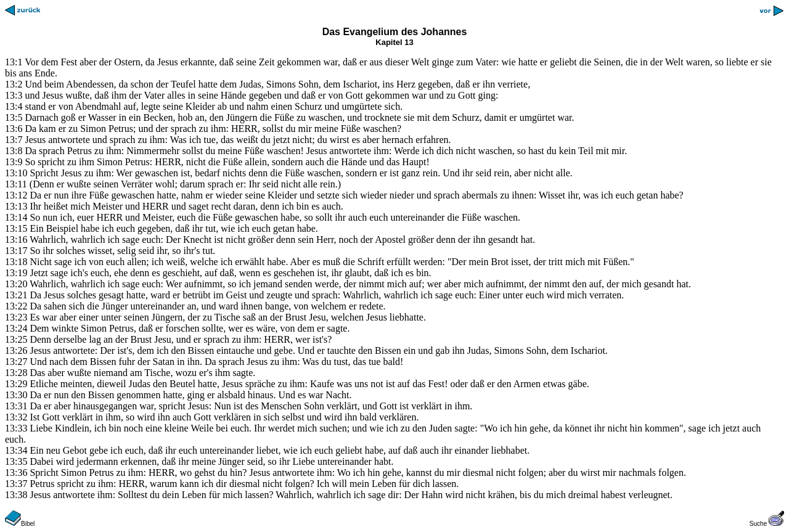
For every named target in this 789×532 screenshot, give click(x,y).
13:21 (16, 295)
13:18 (16, 262)
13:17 (16, 251)
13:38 (16, 495)
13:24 (16, 328)
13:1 (14, 62)
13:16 (16, 239)
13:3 (14, 95)
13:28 (16, 373)
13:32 (16, 417)
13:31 (16, 406)
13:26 (16, 350)
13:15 (16, 228)
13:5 (14, 117)
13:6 (14, 129)
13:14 (16, 217)
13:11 (16, 184)
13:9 (14, 162)
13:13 (16, 206)
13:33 (16, 428)
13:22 (16, 306)
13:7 (14, 140)
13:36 (16, 473)
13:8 (14, 151)
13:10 (16, 173)
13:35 (16, 461)
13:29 (16, 384)
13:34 (16, 450)
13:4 (14, 106)
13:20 (16, 284)
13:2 (14, 84)
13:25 (16, 339)
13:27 (16, 362)
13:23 (16, 317)
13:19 (16, 273)
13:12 (16, 195)
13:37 (16, 484)
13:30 (16, 395)
